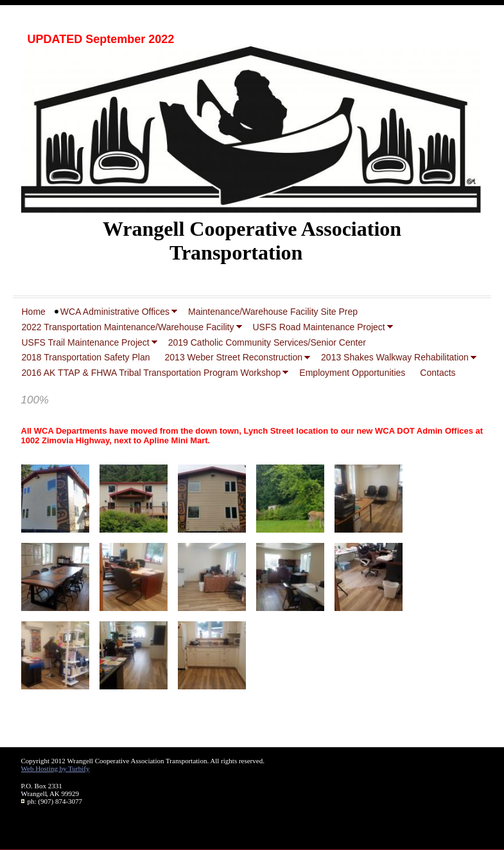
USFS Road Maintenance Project (319, 327)
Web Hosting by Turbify (56, 768)
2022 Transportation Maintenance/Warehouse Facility (128, 327)
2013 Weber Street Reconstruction (234, 357)
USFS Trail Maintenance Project (86, 342)
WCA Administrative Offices (115, 312)
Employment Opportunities (352, 373)
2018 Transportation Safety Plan (86, 357)
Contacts (438, 373)
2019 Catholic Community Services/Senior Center (267, 342)
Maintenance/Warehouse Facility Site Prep (273, 312)
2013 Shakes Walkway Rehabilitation (395, 357)
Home (34, 312)
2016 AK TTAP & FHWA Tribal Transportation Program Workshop (152, 373)
